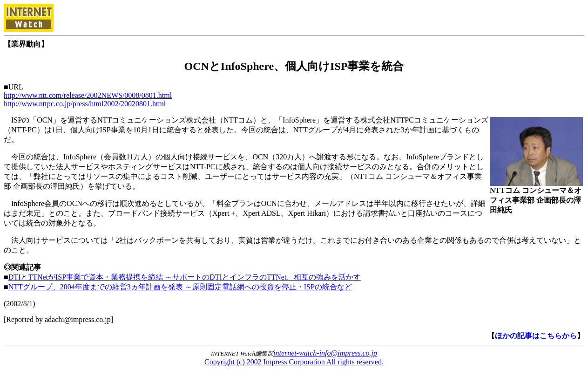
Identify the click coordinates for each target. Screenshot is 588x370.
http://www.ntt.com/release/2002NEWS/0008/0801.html (88, 95)
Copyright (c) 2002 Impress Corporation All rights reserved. (294, 362)
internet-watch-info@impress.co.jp (325, 353)
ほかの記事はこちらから (536, 336)
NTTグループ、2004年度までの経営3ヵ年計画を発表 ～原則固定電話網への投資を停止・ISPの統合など (180, 287)
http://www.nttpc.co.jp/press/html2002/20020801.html (85, 104)
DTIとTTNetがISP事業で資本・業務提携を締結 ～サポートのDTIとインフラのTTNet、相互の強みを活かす (185, 277)
